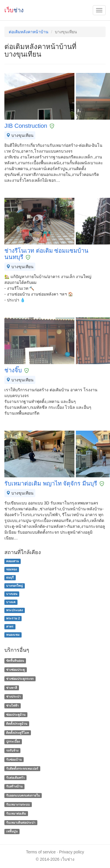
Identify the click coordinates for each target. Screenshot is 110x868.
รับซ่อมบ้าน (14, 759)
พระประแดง (14, 610)
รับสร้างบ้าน (14, 787)
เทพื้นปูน (12, 832)
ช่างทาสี (12, 688)
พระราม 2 (13, 619)
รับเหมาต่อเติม (16, 813)
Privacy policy (72, 852)
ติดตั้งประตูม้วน (17, 724)
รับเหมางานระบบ (18, 804)
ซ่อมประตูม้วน (16, 715)
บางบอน (12, 594)
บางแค (11, 602)
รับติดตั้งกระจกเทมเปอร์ (22, 769)
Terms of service (41, 852)
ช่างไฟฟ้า (12, 705)
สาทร (10, 627)
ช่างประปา (13, 697)
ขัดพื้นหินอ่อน (15, 661)
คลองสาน (12, 561)
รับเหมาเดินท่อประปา (21, 822)
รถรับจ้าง (12, 750)
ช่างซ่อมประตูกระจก (20, 679)
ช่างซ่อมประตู (15, 670)
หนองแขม (13, 635)
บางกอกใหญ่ (14, 586)
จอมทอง (12, 570)
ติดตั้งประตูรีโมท (18, 733)
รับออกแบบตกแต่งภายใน (23, 795)
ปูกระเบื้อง (13, 742)
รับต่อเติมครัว (15, 778)
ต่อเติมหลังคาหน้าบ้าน (29, 32)
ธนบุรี (10, 578)
